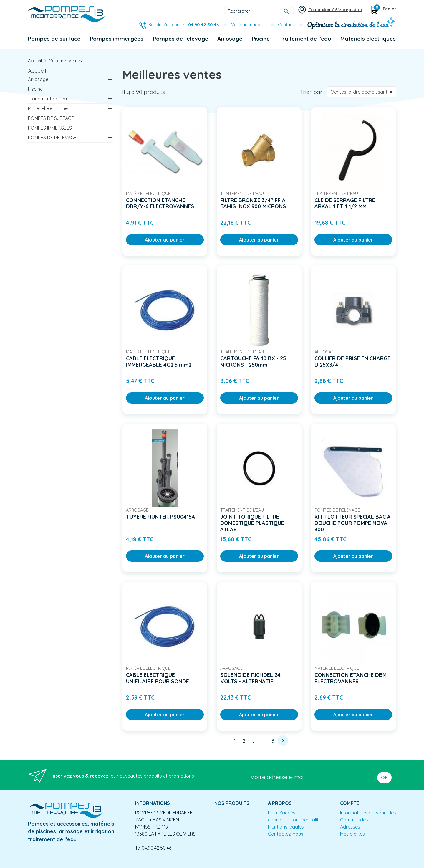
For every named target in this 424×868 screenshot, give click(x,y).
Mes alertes (352, 834)
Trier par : (312, 92)
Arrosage (38, 79)
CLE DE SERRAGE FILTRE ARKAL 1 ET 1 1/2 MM (345, 203)
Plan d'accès (282, 813)
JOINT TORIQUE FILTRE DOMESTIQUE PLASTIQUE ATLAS (252, 523)
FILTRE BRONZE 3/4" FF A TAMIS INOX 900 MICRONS (253, 203)
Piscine (35, 89)
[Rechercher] (259, 11)
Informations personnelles (368, 813)
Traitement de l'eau (49, 99)
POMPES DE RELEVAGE (52, 138)
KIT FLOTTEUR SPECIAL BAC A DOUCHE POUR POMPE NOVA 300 (353, 523)
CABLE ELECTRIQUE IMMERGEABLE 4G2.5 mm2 (159, 362)
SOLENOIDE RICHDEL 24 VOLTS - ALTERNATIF (250, 678)
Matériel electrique (48, 108)
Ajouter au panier (165, 240)
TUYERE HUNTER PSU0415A (161, 517)
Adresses (350, 827)
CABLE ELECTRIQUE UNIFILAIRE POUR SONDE (158, 678)
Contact (286, 25)
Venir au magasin (248, 25)
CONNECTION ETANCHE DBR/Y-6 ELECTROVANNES (160, 203)
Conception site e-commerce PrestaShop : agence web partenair (140, 863)
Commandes (354, 820)
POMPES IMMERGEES (50, 128)
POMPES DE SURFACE (51, 118)
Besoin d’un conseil (184, 25)
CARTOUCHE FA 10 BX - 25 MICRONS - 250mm (253, 362)
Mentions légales (286, 827)
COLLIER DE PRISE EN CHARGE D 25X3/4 (352, 362)
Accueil (37, 71)
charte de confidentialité (295, 820)
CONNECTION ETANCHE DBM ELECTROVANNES (351, 678)
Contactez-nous (286, 834)
